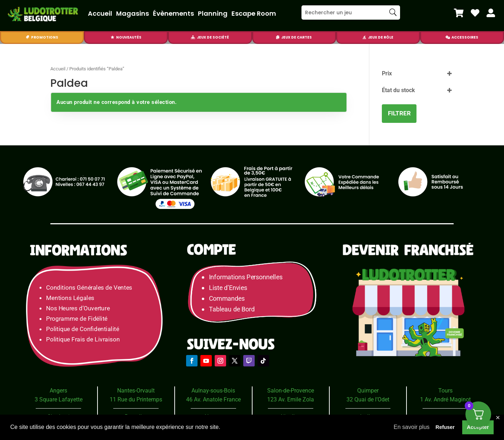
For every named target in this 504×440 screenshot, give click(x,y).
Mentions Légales (70, 298)
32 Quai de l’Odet (368, 399)
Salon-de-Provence (291, 391)
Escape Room (254, 13)
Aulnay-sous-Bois (213, 391)
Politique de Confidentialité (83, 329)
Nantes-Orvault (136, 391)
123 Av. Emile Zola (291, 399)
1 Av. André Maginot (445, 399)
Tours (445, 391)
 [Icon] (448, 37)
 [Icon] (364, 37)
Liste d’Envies (230, 288)
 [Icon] (475, 13)
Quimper (368, 391)
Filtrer (399, 113)
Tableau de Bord (232, 309)
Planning (213, 13)
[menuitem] (459, 13)
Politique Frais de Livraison (83, 339)
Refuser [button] (445, 427)
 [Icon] (278, 37)
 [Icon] (28, 37)
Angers (58, 391)
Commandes (227, 299)
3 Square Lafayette (59, 399)
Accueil (100, 13)
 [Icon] (491, 13)
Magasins (133, 13)
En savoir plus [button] (412, 427)
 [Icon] (459, 13)
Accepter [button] (478, 427)
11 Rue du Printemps (136, 399)
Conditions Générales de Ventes (89, 287)
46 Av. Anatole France (213, 399)
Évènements (173, 13)
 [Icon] (193, 37)
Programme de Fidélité (77, 319)
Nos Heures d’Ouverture (78, 308)
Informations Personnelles (246, 277)
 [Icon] (113, 37)
